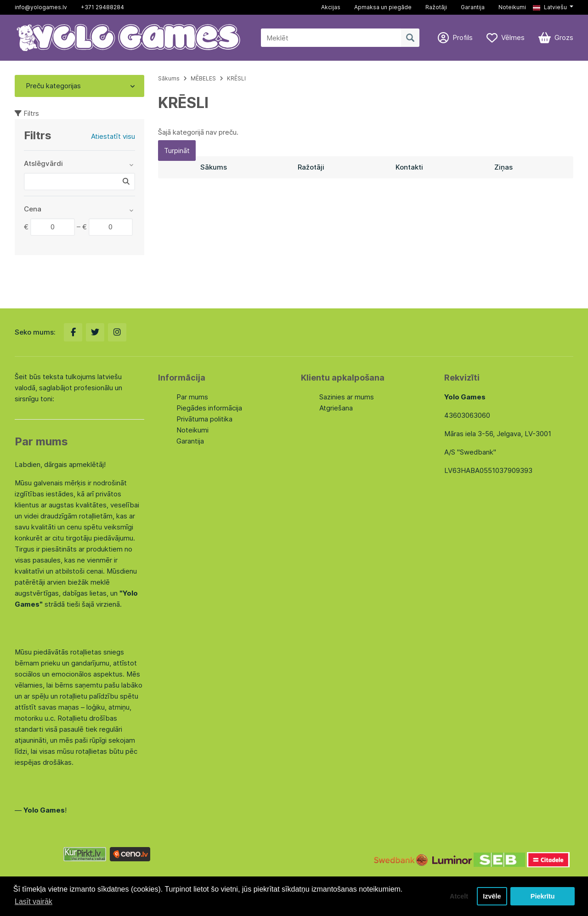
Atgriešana (336, 408)
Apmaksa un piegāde (383, 7)
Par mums (192, 397)
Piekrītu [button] (543, 896)
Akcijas (331, 7)
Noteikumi (512, 7)
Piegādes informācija (209, 408)
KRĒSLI (236, 78)
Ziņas (503, 167)
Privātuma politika (204, 419)
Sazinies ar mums (347, 397)
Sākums (169, 78)
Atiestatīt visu (113, 136)
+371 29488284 (102, 7)
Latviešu (550, 7)
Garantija (473, 7)
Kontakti (409, 167)
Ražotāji (436, 7)
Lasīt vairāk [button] (34, 902)
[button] (553, 7)
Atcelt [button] (459, 896)
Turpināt (177, 151)
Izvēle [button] (492, 896)
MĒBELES (203, 78)
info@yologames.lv (41, 7)
